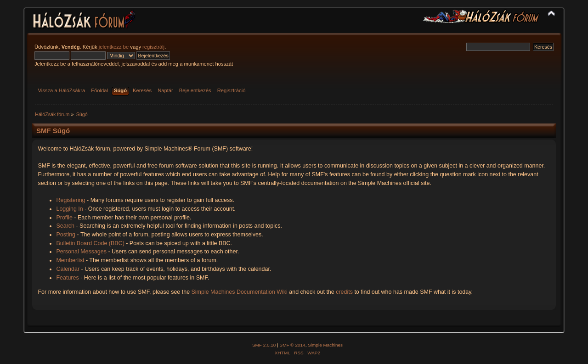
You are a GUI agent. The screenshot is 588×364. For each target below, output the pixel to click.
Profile (64, 218)
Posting (66, 235)
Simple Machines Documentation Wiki (240, 292)
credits (344, 292)
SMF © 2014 (293, 345)
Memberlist (70, 260)
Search (65, 226)
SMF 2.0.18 (264, 345)
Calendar (68, 269)
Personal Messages (81, 252)
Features (67, 278)
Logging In (69, 209)
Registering (71, 200)
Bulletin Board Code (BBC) (90, 243)
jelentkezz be (114, 47)
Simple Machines (325, 345)
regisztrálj (153, 47)
